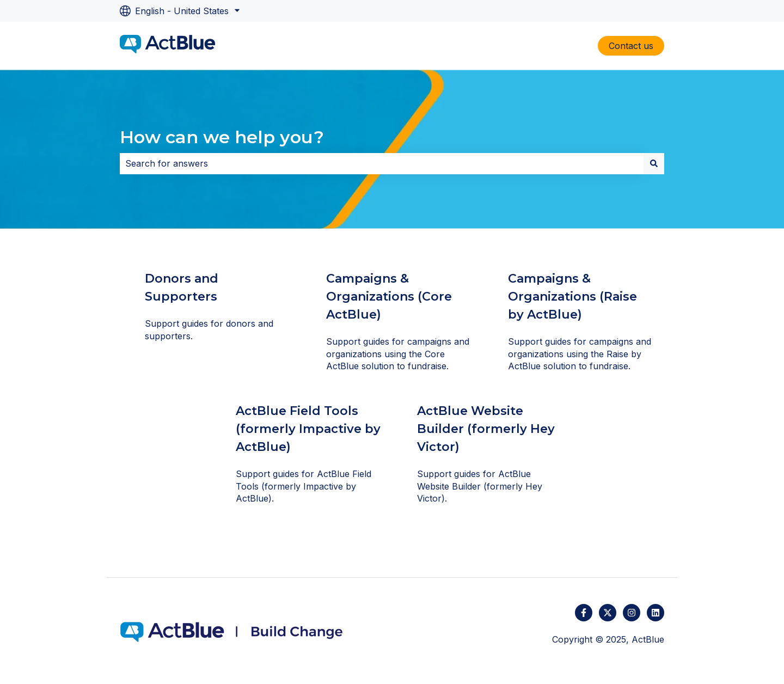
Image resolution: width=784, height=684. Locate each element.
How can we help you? (222, 137)
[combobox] (382, 163)
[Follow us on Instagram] (632, 613)
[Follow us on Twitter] (608, 613)
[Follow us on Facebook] (584, 613)
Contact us (631, 46)
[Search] (654, 163)
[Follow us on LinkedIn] (656, 613)
